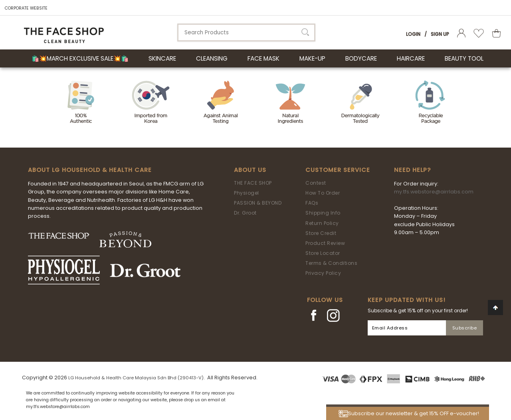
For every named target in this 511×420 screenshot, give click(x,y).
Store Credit (321, 233)
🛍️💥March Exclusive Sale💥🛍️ (80, 58)
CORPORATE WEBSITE (26, 8)
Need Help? (412, 170)
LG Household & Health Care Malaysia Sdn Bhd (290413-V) (136, 378)
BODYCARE (361, 58)
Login (413, 34)
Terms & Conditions (331, 263)
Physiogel (247, 193)
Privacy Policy (323, 273)
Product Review (325, 243)
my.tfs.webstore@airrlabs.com (434, 192)
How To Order (323, 193)
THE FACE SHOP (253, 183)
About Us (250, 170)
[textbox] (246, 33)
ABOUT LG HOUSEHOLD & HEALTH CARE (90, 170)
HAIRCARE (411, 58)
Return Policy (322, 223)
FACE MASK (263, 58)
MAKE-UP (312, 58)
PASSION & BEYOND (258, 203)
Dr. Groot (245, 213)
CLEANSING (212, 58)
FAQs (312, 203)
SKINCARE (162, 58)
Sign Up (440, 34)
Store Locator (323, 253)
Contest (316, 183)
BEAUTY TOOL (464, 58)
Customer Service (338, 170)
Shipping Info (323, 213)
